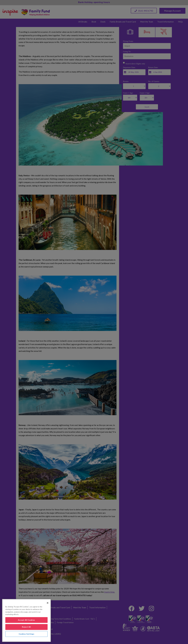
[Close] (48, 603)
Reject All (26, 627)
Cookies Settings (27, 634)
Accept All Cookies (26, 620)
